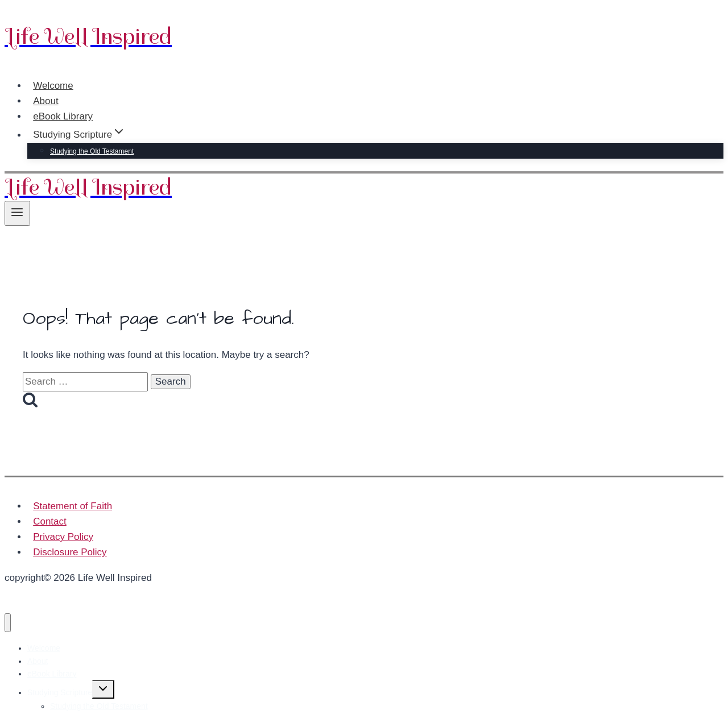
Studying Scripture (60, 692)
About (45, 101)
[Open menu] (17, 213)
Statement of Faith (73, 506)
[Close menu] (8, 623)
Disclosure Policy (70, 552)
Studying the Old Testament (92, 151)
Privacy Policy (63, 537)
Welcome (53, 86)
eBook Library (63, 116)
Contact (50, 521)
